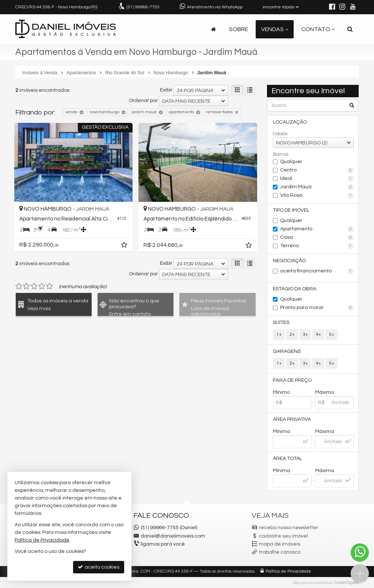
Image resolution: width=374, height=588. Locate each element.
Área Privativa (292, 419)
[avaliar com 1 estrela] (19, 286)
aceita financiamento (317, 271)
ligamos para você (163, 544)
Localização (290, 122)
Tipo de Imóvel (291, 210)
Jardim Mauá (317, 187)
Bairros (280, 154)
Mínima (281, 431)
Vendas (275, 29)
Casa (317, 238)
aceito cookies (99, 567)
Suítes (281, 323)
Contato (318, 29)
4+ (318, 334)
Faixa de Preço (292, 380)
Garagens (287, 351)
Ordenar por (143, 101)
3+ (305, 334)
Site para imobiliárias (312, 582)
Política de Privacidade (288, 571)
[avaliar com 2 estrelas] (26, 286)
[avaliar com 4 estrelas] (42, 286)
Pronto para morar (317, 308)
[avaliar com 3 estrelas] (34, 286)
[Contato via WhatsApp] (360, 553)
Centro (317, 170)
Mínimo (281, 392)
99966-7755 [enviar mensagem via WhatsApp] (143, 7)
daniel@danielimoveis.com (173, 536)
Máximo (325, 392)
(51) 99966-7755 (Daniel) (169, 528)
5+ (332, 334)
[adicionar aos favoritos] (125, 246)
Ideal (317, 179)
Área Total (287, 459)
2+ (292, 334)
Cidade (280, 134)
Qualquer (291, 162)
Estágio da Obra (295, 289)
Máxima (325, 431)
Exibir (166, 90)
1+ (279, 334)
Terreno (317, 246)
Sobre (238, 29)
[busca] (350, 29)
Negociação (289, 261)
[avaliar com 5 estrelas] (49, 286)
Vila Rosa (317, 196)
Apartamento (317, 229)
